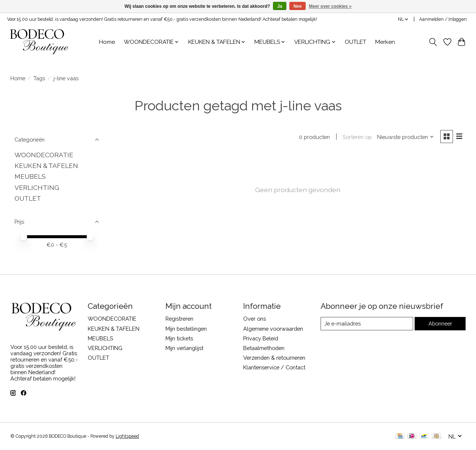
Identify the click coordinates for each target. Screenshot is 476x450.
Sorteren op (357, 137)
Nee (297, 6)
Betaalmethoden (264, 348)
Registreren (179, 319)
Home (107, 42)
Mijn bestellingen (186, 329)
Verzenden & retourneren (274, 358)
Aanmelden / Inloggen (443, 19)
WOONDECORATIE (44, 155)
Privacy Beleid (261, 338)
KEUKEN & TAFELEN (46, 166)
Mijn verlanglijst (184, 348)
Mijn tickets (179, 338)
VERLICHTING (37, 187)
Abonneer (440, 323)
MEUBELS (30, 176)
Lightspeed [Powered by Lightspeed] (127, 436)
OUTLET (356, 42)
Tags (39, 78)
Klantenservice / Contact (274, 367)
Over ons (255, 319)
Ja (279, 6)
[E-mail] (366, 324)
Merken (385, 42)
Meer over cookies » (330, 6)
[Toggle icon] (433, 42)
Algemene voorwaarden (273, 329)
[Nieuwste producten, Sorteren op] (405, 137)
